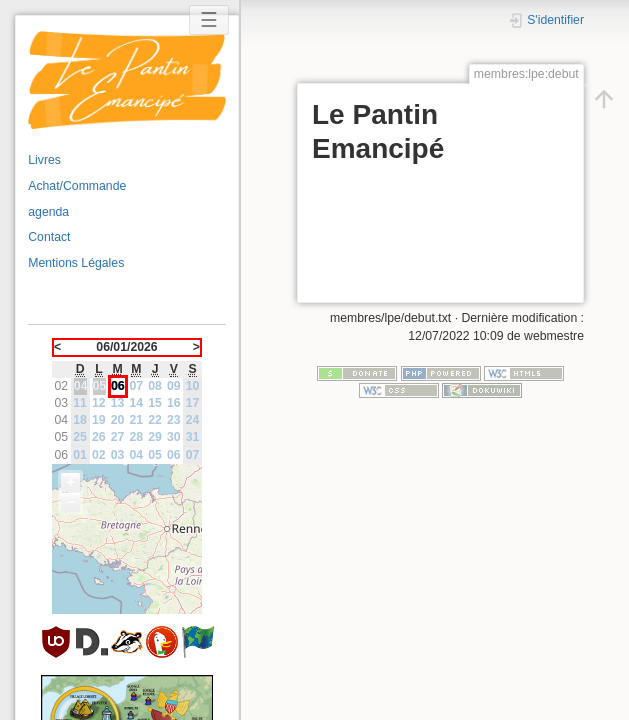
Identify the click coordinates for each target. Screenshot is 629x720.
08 (155, 386)
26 (99, 437)
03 (118, 455)
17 (193, 403)
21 (137, 420)
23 (174, 420)
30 (174, 437)
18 (80, 420)
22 (155, 420)
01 (80, 455)
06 (174, 455)
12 (99, 403)
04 (137, 455)
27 (118, 437)
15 (155, 403)
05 (155, 455)
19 (99, 420)
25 (80, 437)
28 (137, 437)
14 (137, 403)
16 (174, 403)
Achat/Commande (77, 186)
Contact (49, 237)
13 (118, 403)
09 (174, 386)
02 (99, 455)
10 (193, 386)
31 (193, 437)
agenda (48, 212)
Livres (44, 160)
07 (137, 386)
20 (118, 420)
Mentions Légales (76, 263)
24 (193, 420)
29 (155, 437)
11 (80, 403)
